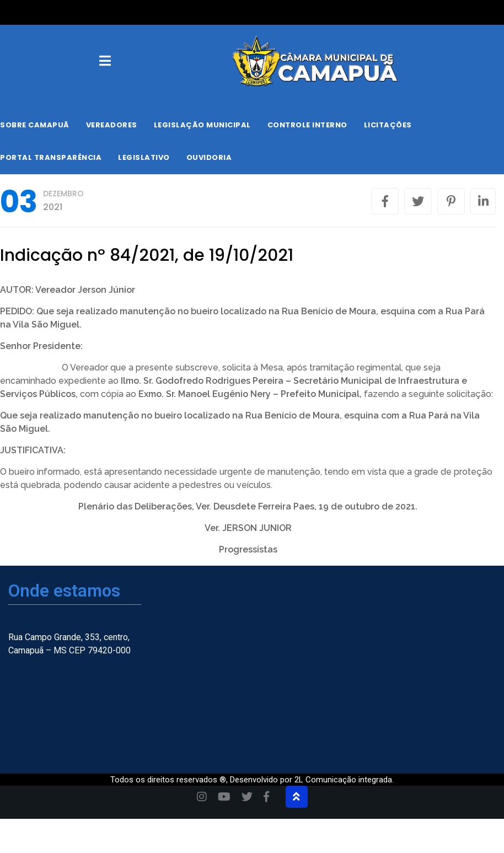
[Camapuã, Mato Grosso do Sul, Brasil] (419, 665)
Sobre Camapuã (35, 125)
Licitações (388, 125)
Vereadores (112, 125)
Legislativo (144, 157)
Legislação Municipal (202, 125)
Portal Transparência (51, 157)
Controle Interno (307, 125)
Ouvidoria (209, 157)
